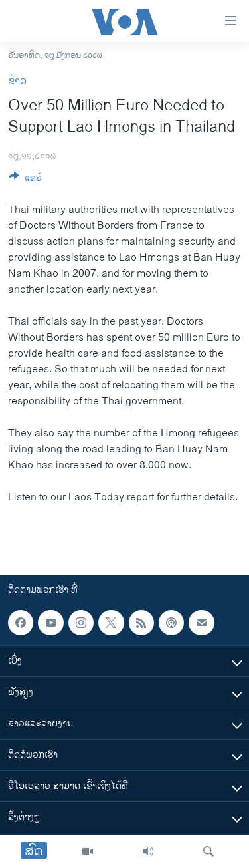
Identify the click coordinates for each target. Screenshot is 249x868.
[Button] (25, 180)
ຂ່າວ (17, 81)
